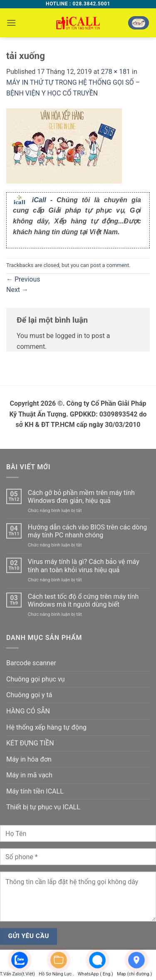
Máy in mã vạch (29, 775)
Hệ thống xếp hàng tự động (46, 727)
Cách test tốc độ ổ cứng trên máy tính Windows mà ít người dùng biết (83, 600)
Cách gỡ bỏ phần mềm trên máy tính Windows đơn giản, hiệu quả (81, 497)
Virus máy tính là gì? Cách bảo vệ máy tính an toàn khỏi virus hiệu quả (84, 566)
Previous (23, 279)
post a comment (110, 265)
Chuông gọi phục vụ (35, 679)
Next (17, 290)
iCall (39, 200)
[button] (11, 23)
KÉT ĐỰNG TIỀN (30, 743)
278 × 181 (116, 72)
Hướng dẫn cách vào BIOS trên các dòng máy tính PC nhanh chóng (87, 531)
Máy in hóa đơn (29, 759)
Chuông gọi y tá (29, 695)
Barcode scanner (31, 663)
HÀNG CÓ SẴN (28, 711)
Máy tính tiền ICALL (35, 791)
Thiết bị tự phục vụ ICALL (43, 807)
